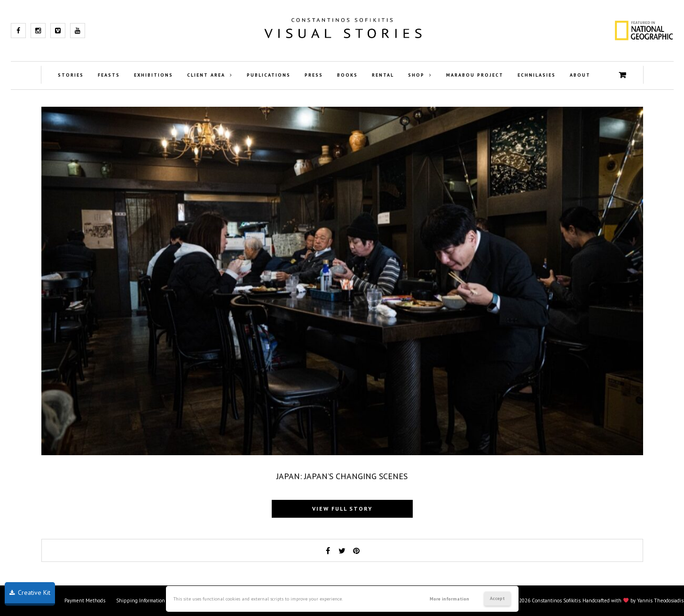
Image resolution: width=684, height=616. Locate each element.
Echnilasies (537, 75)
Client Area (206, 75)
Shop (416, 75)
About (580, 75)
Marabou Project (475, 75)
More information (449, 599)
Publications (269, 75)
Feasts (109, 75)
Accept (497, 598)
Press (314, 75)
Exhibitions (153, 75)
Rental (383, 75)
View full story (342, 509)
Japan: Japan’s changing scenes (342, 476)
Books (347, 75)
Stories (71, 75)
